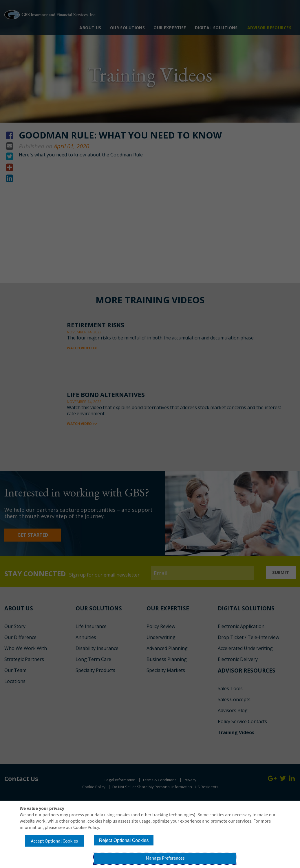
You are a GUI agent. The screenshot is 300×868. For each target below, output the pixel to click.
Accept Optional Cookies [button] (61, 855)
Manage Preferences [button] (225, 855)
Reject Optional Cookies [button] (143, 855)
